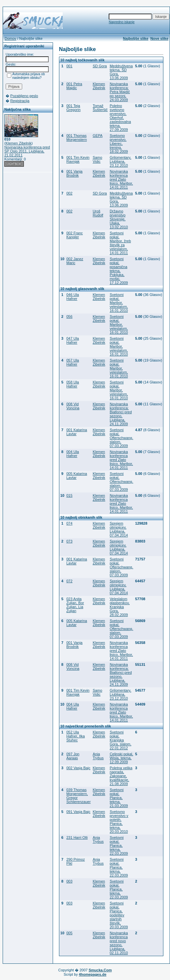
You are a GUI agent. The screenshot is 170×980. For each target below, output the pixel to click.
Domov (10, 38)
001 (69, 66)
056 (69, 317)
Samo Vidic (98, 159)
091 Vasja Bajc (78, 812)
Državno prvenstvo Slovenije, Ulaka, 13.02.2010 (119, 219)
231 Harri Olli (77, 837)
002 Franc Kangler (75, 235)
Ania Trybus (98, 756)
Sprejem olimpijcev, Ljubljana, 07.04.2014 (119, 529)
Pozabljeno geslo (24, 96)
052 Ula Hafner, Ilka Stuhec (76, 736)
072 (69, 581)
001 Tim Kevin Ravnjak (78, 159)
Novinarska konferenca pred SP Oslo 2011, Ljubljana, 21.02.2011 (27, 151)
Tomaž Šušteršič (100, 108)
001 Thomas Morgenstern (77, 138)
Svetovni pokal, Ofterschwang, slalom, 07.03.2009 (121, 438)
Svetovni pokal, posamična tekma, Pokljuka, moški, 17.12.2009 (119, 271)
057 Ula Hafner (73, 362)
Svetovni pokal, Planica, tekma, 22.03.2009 (119, 845)
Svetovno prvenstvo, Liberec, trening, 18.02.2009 (119, 144)
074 (69, 523)
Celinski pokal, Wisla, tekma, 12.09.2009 (121, 758)
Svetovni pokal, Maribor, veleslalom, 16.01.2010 (119, 303)
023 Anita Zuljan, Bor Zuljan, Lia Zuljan (75, 605)
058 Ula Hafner (73, 384)
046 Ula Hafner (73, 297)
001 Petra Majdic (74, 86)
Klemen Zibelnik (19, 143)
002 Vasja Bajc (78, 768)
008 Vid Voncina (73, 406)
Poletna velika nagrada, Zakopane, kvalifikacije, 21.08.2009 (121, 776)
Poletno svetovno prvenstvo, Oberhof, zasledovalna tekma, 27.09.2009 (120, 118)
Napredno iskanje (122, 22)
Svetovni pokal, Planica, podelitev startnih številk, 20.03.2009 (119, 915)
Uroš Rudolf (98, 213)
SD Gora (100, 66)
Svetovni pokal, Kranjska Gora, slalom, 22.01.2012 (120, 740)
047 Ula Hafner (73, 340)
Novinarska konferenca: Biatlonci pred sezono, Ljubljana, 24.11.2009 (121, 414)
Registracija (20, 101)
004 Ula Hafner (73, 454)
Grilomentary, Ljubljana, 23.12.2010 (120, 161)
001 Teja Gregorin (73, 108)
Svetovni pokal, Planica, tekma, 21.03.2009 (119, 798)
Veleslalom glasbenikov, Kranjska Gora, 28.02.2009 (120, 607)
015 (69, 495)
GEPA (98, 136)
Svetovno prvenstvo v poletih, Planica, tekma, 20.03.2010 (119, 822)
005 (69, 933)
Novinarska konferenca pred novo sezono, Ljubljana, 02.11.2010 (119, 943)
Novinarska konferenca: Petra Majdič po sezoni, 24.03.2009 (120, 92)
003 (69, 881)
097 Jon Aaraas (73, 756)
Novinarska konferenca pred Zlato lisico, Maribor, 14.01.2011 (121, 179)
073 (69, 541)
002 (69, 193)
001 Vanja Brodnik (74, 173)
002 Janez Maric (75, 261)
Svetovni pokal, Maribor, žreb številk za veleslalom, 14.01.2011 (120, 243)
